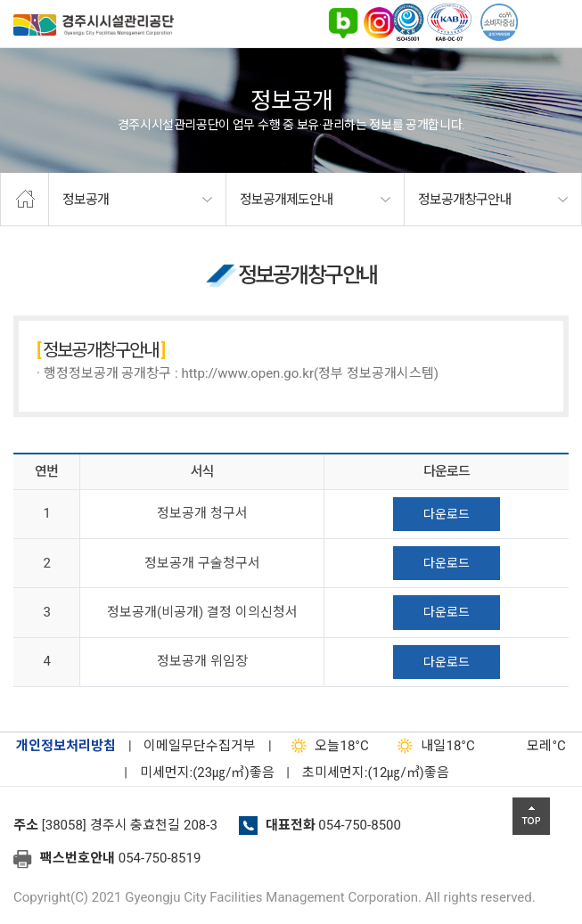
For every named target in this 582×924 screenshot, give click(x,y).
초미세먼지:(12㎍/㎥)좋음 (376, 773)
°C (530, 746)
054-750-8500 (360, 825)
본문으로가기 (40, 0)
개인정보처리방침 (66, 746)
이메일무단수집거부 (200, 746)
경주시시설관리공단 (94, 28)
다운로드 (447, 514)
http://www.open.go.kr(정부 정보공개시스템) (310, 373)
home (25, 200)
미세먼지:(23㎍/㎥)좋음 (207, 773)
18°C (326, 746)
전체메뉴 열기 (560, 22)
